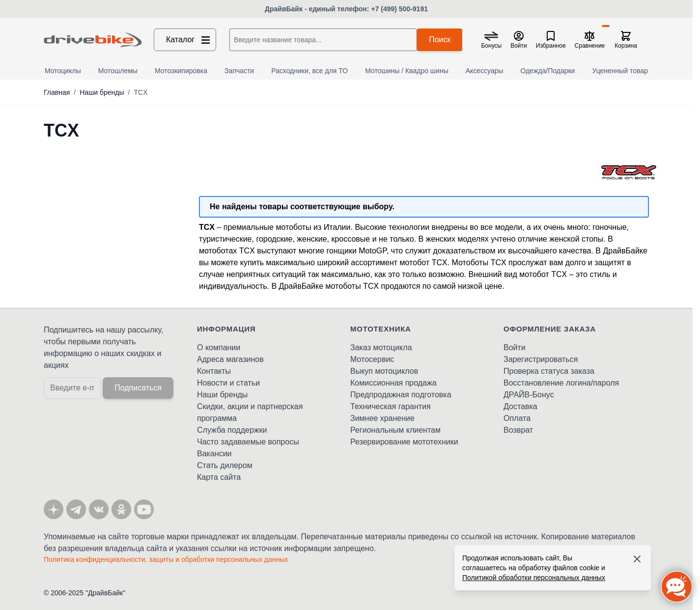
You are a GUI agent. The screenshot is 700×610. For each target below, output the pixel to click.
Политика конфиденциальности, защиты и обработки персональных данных (166, 559)
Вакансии (214, 454)
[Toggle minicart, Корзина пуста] (626, 40)
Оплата (517, 418)
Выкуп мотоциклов (384, 371)
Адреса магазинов (230, 359)
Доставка (520, 406)
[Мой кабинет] (519, 40)
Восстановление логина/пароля (561, 383)
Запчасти (239, 71)
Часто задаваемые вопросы (248, 442)
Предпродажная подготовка (401, 395)
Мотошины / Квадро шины (407, 71)
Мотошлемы (118, 71)
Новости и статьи (228, 383)
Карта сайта (219, 477)
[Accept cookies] (637, 559)
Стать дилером (225, 465)
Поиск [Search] (440, 40)
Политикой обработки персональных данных (534, 578)
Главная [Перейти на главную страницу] (57, 92)
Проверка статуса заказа (549, 371)
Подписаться (138, 388)
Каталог (189, 40)
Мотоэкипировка (181, 71)
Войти (515, 347)
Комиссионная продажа (393, 383)
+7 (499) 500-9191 (399, 9)
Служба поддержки (232, 430)
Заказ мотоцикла (381, 347)
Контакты (214, 371)
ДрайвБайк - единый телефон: (318, 9)
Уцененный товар (620, 71)
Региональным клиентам (395, 430)
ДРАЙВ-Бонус (529, 395)
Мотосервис (372, 359)
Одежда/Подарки (548, 71)
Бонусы (491, 46)
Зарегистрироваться (541, 359)
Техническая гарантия (391, 406)
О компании (219, 347)
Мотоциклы (63, 71)
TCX (140, 92)
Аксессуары (485, 71)
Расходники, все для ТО (309, 71)
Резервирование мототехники (404, 442)
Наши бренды (102, 92)
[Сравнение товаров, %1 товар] (590, 40)
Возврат (518, 430)
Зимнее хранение (382, 418)
